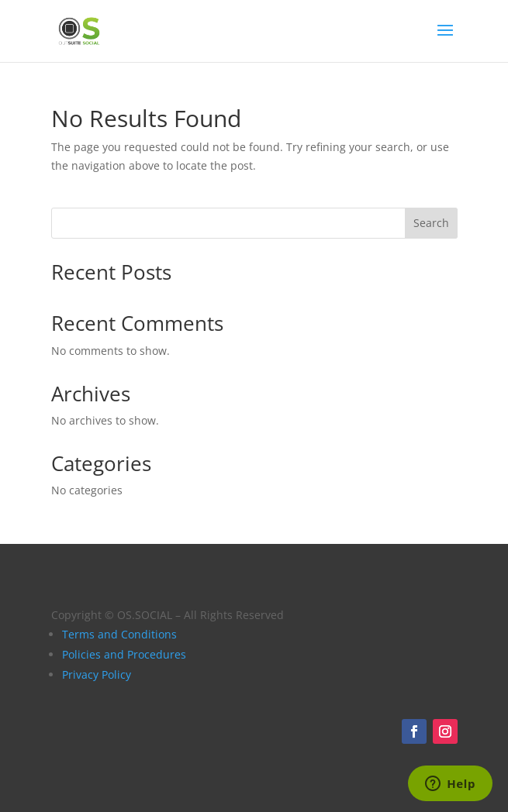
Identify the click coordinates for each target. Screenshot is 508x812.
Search (431, 223)
